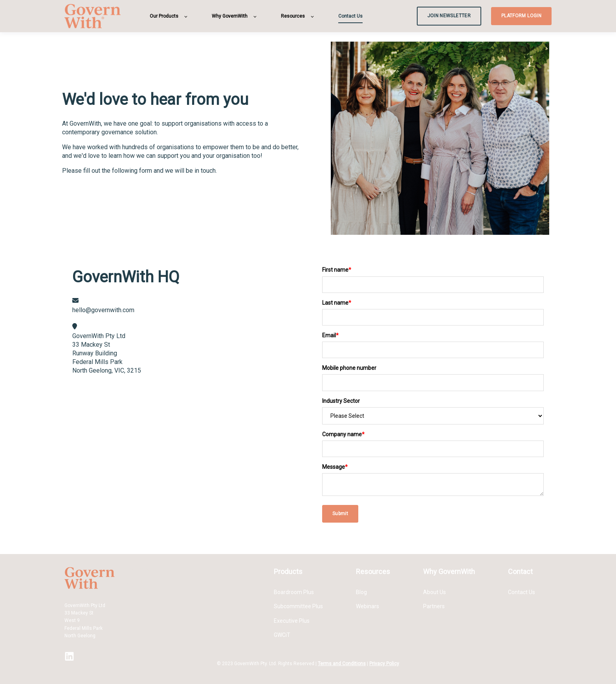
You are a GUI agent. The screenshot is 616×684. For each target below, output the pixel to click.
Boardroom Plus (294, 592)
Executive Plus (292, 621)
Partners (434, 606)
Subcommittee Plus (298, 606)
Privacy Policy (384, 664)
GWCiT (282, 635)
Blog (361, 592)
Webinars (368, 606)
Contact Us (522, 592)
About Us (434, 592)
